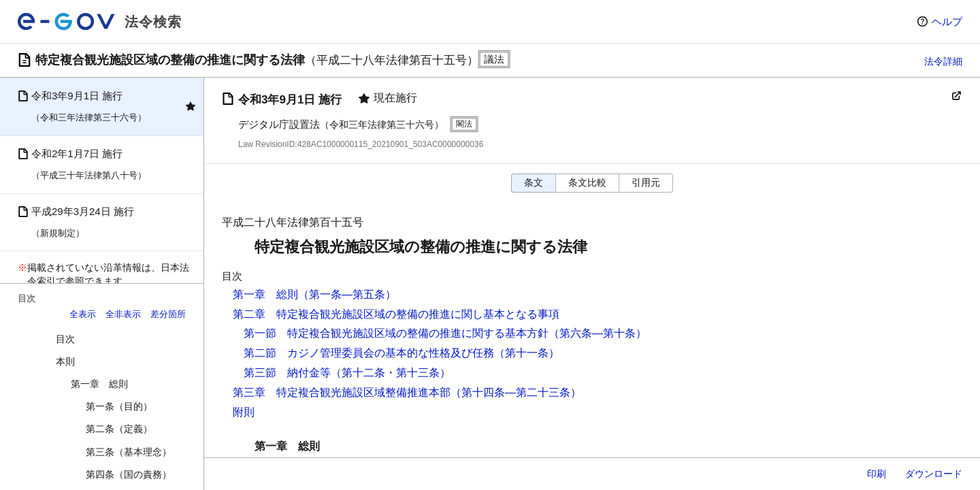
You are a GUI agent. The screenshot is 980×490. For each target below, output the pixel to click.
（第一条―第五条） (347, 294)
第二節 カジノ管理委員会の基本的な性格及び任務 (369, 353)
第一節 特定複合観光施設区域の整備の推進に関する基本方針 (396, 333)
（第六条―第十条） (598, 333)
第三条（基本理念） (129, 452)
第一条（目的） (119, 406)
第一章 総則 (99, 384)
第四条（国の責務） (129, 474)
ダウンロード (934, 474)
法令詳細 (943, 61)
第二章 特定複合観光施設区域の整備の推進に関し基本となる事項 (396, 314)
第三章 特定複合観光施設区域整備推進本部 (342, 392)
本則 (65, 361)
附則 (244, 412)
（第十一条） (527, 353)
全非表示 (123, 314)
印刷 (877, 474)
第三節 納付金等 (287, 373)
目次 (65, 339)
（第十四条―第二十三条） (516, 392)
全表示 (83, 314)
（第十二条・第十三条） (391, 373)
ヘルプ (947, 21)
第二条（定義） (119, 429)
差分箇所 (168, 314)
